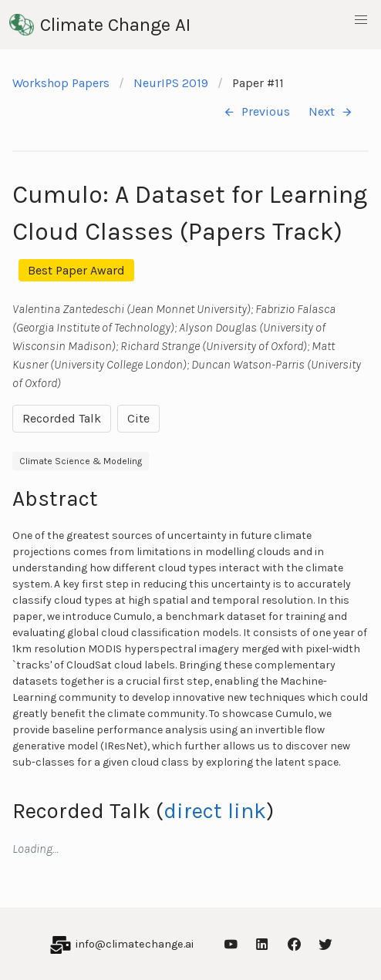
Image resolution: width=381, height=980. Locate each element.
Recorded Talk (62, 418)
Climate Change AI (100, 25)
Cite (138, 418)
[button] (361, 20)
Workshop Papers (61, 83)
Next (331, 112)
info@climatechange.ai (135, 944)
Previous (256, 112)
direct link (215, 811)
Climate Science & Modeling (81, 461)
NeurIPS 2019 (171, 83)
